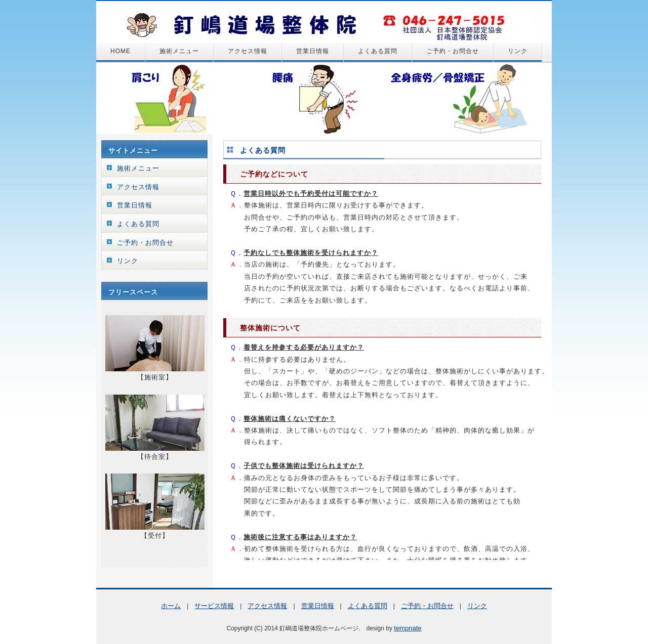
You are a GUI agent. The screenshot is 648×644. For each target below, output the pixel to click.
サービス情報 (214, 606)
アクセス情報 (248, 51)
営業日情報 (313, 51)
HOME (120, 51)
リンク (518, 51)
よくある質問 (378, 51)
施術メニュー (179, 51)
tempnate (408, 628)
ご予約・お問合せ (453, 51)
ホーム (171, 606)
